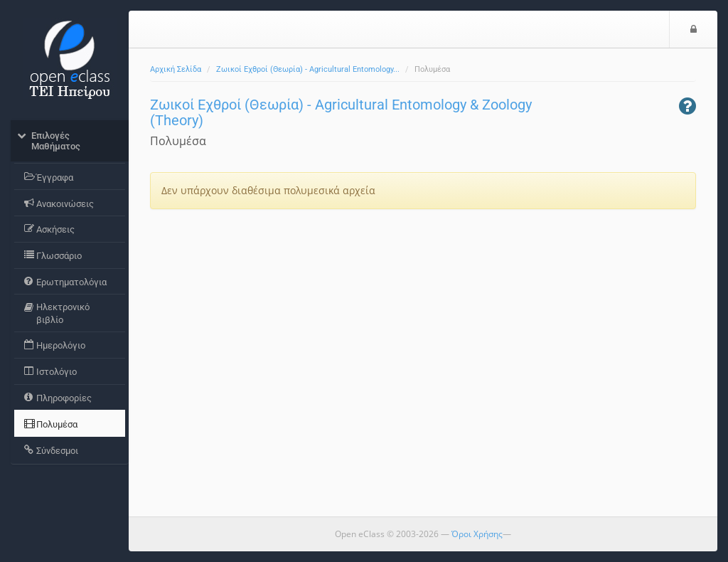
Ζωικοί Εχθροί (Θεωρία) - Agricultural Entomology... (308, 69)
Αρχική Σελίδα (176, 69)
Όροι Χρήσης (477, 534)
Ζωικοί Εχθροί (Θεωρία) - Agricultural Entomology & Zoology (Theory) (341, 112)
